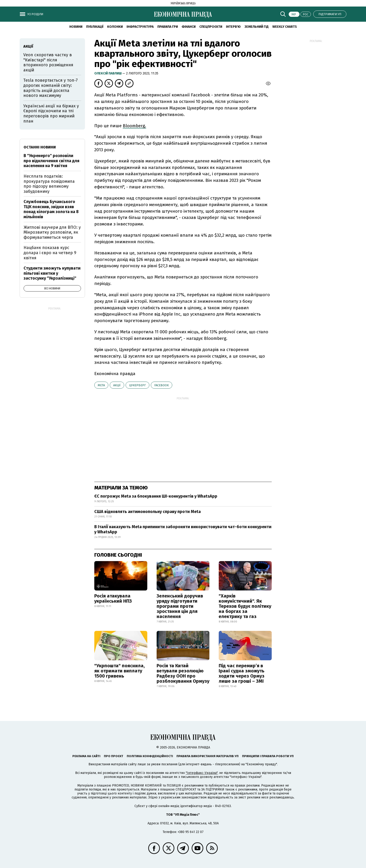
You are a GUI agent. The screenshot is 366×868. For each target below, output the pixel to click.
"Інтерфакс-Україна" (202, 773)
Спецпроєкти (211, 27)
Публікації (95, 27)
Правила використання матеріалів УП (208, 756)
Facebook (162, 385)
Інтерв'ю (233, 27)
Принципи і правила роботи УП (268, 756)
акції (117, 385)
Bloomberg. (134, 126)
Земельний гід (257, 27)
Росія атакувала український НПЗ (113, 598)
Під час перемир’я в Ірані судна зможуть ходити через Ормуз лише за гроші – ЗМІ (242, 673)
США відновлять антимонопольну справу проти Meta (148, 512)
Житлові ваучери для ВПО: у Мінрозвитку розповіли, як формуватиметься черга (52, 232)
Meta (101, 385)
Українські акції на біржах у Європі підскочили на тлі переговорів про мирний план (51, 114)
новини (76, 27)
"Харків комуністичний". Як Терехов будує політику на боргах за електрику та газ (245, 606)
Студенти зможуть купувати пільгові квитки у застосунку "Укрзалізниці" (52, 273)
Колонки (115, 27)
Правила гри (168, 27)
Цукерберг (137, 385)
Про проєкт (114, 756)
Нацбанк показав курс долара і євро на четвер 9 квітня (50, 253)
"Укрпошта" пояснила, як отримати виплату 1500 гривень (120, 671)
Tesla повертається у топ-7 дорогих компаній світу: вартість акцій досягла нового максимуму (51, 88)
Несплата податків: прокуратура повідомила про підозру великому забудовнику (49, 184)
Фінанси (189, 27)
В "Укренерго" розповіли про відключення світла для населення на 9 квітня (51, 161)
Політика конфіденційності (150, 756)
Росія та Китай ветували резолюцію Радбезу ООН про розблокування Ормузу (183, 673)
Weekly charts (285, 27)
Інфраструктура (140, 27)
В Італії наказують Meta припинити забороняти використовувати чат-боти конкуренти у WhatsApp (183, 529)
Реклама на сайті (86, 756)
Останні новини (40, 147)
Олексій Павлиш (108, 73)
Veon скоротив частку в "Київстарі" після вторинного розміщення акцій (48, 62)
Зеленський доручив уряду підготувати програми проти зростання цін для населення (180, 606)
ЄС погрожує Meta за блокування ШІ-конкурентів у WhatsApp (156, 496)
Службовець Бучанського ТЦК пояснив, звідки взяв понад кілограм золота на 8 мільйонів (51, 209)
